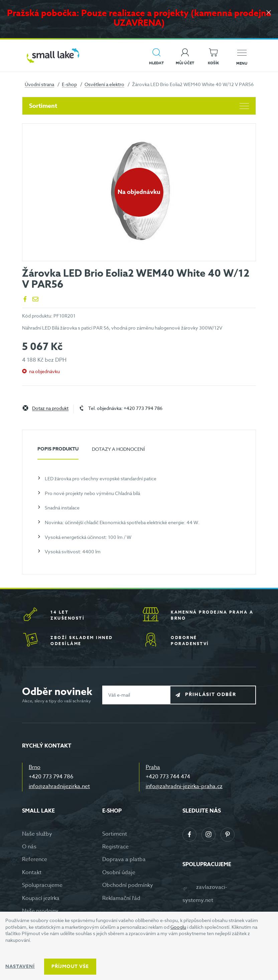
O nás (29, 847)
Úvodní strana (39, 84)
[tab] (58, 452)
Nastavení (20, 966)
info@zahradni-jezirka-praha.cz (184, 786)
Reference (35, 859)
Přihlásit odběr (218, 694)
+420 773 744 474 (168, 777)
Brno (35, 767)
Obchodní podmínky (128, 885)
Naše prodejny (40, 911)
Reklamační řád (121, 898)
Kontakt (32, 872)
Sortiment (139, 106)
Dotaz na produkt (50, 408)
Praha (153, 767)
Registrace (115, 847)
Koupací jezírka (41, 898)
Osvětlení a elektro (104, 84)
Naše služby (37, 834)
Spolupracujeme (42, 885)
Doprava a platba (124, 859)
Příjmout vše (70, 966)
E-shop (69, 84)
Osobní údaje (119, 872)
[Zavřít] (268, 14)
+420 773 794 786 (51, 777)
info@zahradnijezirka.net (59, 786)
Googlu (178, 927)
